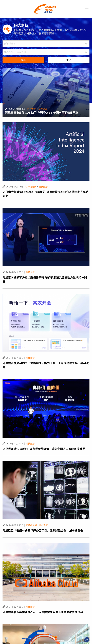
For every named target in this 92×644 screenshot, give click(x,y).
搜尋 (23, 60)
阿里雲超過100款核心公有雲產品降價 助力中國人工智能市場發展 (44, 449)
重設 (69, 60)
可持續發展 (31, 187)
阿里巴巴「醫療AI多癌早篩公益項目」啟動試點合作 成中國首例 (43, 530)
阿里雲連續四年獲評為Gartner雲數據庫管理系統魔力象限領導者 (43, 612)
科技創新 (32, 109)
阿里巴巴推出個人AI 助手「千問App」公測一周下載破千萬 (42, 113)
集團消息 (43, 109)
